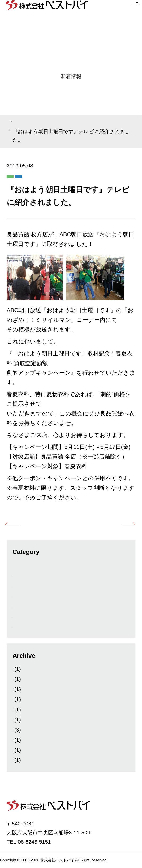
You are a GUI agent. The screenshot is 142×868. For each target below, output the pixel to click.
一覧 (70, 522)
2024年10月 (27, 750)
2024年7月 (25, 760)
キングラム (26, 606)
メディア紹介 (54, 123)
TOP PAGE (18, 123)
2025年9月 (25, 710)
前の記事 (31, 522)
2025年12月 (27, 689)
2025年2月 (25, 730)
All (15, 565)
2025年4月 (25, 720)
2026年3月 (25, 669)
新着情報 (23, 616)
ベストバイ (26, 595)
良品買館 (61, 175)
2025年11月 (27, 699)
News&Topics (28, 575)
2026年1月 (25, 679)
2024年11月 (27, 740)
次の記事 (109, 522)
